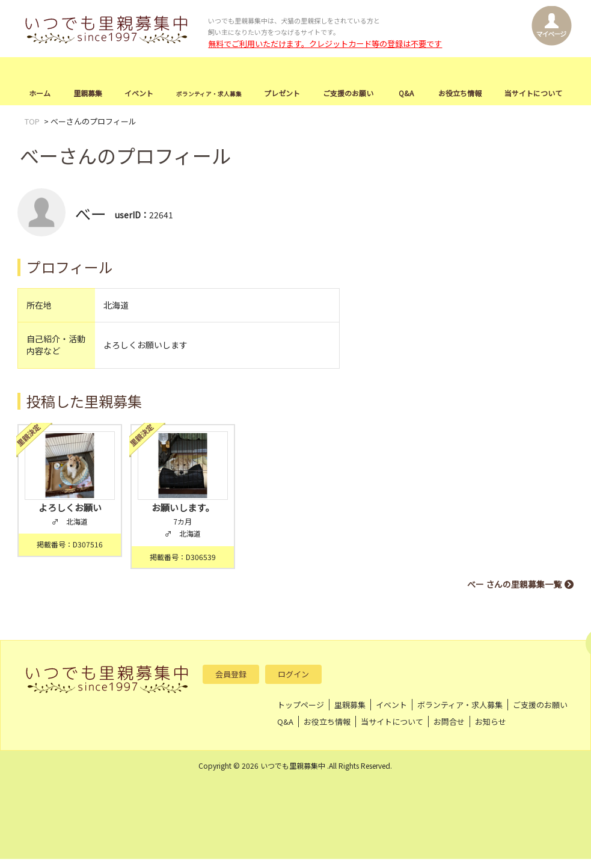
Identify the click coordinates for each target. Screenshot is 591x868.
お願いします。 (183, 507)
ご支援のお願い (348, 93)
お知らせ (491, 722)
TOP (32, 121)
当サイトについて (533, 93)
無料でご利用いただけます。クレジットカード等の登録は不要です (325, 44)
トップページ (301, 705)
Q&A (406, 93)
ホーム (40, 93)
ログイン (293, 674)
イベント (139, 93)
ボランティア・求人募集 (460, 705)
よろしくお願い (70, 507)
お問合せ (449, 722)
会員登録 (231, 674)
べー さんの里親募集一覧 (514, 584)
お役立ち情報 (460, 93)
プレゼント (282, 93)
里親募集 (88, 93)
